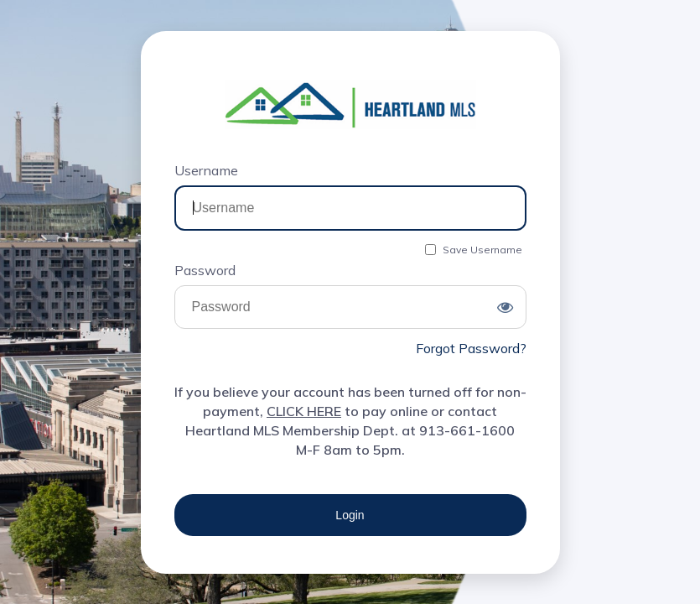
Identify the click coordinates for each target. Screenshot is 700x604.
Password (205, 270)
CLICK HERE (304, 411)
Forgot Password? (471, 348)
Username (206, 170)
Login (350, 515)
